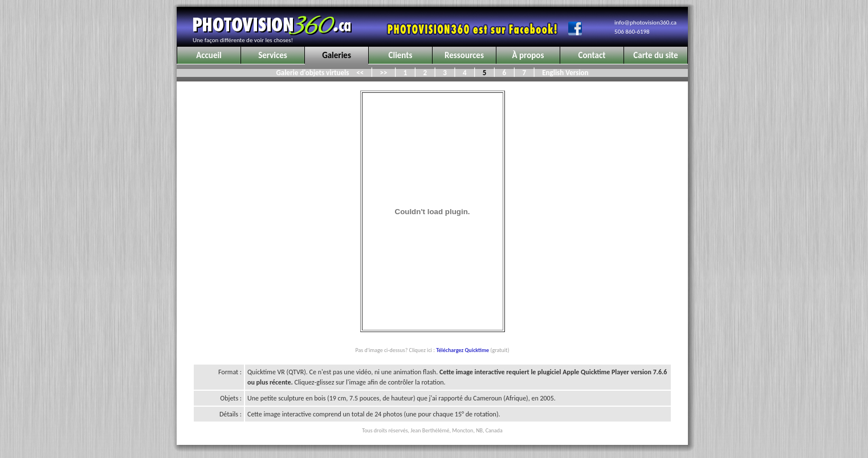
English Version (563, 73)
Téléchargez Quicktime (462, 350)
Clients (401, 55)
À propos (528, 55)
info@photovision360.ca (645, 23)
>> (384, 73)
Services (273, 55)
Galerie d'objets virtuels (313, 73)
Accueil (209, 55)
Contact (592, 55)
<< (360, 73)
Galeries (337, 55)
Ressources (464, 55)
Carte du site (655, 55)
